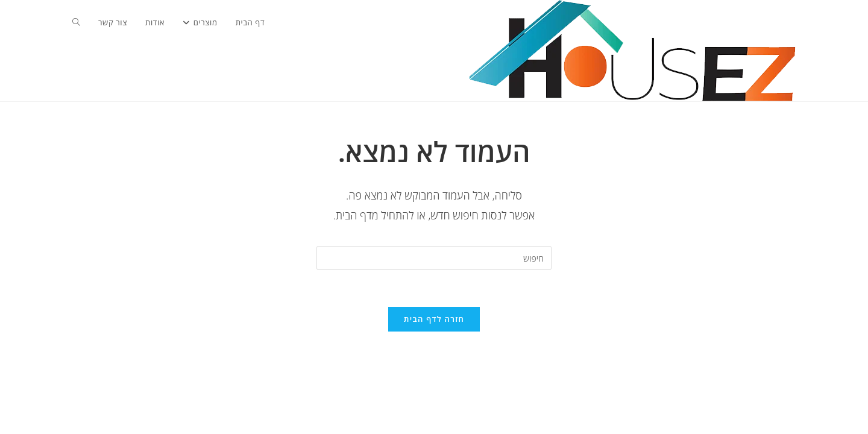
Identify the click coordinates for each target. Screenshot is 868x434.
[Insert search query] (434, 258)
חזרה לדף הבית (434, 319)
